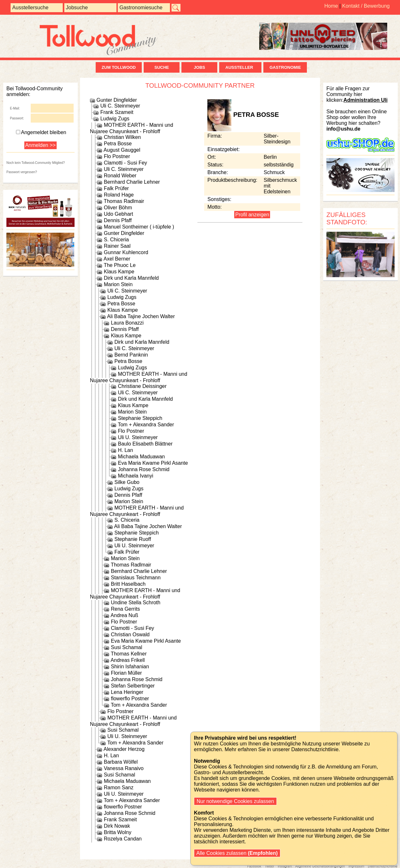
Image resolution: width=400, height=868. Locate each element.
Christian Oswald (130, 635)
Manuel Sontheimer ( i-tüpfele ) (139, 227)
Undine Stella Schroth (136, 603)
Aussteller (240, 67)
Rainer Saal (117, 246)
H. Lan (125, 450)
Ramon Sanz (119, 788)
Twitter (269, 866)
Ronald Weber (120, 176)
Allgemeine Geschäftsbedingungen (320, 866)
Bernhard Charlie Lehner (132, 182)
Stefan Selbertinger (133, 686)
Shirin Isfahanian (130, 667)
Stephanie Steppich (140, 418)
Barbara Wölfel (121, 762)
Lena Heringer (127, 692)
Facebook (254, 866)
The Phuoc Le (120, 265)
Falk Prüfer (116, 188)
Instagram (285, 866)
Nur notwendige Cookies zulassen (235, 801)
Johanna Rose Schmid (144, 469)
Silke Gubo (127, 482)
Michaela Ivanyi (135, 476)
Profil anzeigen (252, 215)
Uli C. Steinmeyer (120, 106)
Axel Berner (117, 259)
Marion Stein (118, 284)
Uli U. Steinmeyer (138, 437)
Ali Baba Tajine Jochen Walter (141, 316)
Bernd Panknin (131, 355)
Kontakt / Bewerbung (366, 6)
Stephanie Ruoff (132, 539)
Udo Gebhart (118, 214)
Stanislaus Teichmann (136, 578)
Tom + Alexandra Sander (146, 425)
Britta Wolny (117, 832)
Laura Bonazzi (127, 323)
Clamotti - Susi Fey (125, 163)
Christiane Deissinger (142, 386)
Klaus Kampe (119, 272)
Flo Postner (117, 156)
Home (331, 6)
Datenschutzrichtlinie (382, 866)
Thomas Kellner (129, 654)
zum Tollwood (119, 67)
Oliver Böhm (118, 208)
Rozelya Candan (123, 839)
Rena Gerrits (125, 609)
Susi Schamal (126, 647)
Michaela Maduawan (141, 457)
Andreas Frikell (128, 660)
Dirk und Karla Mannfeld (131, 278)
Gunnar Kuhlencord (126, 252)
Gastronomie (285, 67)
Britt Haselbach (128, 584)
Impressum (356, 866)
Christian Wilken (122, 137)
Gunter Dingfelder (116, 100)
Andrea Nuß (124, 615)
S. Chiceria (116, 240)
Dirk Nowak (117, 826)
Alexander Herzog (124, 749)
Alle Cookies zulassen (237, 853)
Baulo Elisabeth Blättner (145, 444)
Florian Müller (126, 673)
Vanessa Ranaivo (124, 768)
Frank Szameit (117, 112)
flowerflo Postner (130, 699)
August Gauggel (122, 150)
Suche (162, 67)
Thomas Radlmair (124, 201)
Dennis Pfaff (118, 220)
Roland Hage (119, 195)
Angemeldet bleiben (41, 132)
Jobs (200, 67)
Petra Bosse (118, 144)
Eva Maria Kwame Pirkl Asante (153, 463)
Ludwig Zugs (115, 119)
